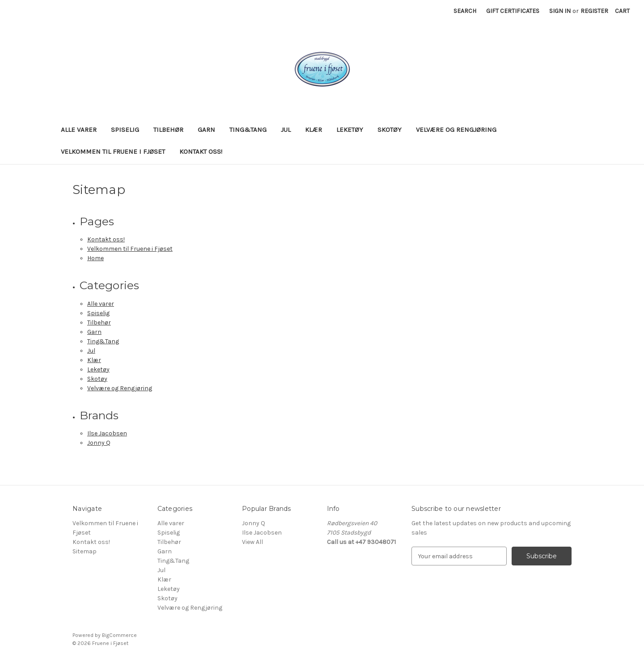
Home (95, 258)
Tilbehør (168, 130)
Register (594, 11)
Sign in (560, 11)
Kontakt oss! (201, 152)
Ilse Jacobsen (107, 433)
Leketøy (350, 130)
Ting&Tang (248, 130)
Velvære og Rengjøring (456, 130)
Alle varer (79, 130)
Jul (286, 130)
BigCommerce (119, 635)
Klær (314, 130)
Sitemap (85, 551)
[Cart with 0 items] (622, 11)
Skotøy (390, 130)
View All (252, 542)
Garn (206, 130)
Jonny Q (99, 443)
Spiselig (125, 130)
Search (465, 11)
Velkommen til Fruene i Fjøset (113, 152)
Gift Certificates (513, 11)
